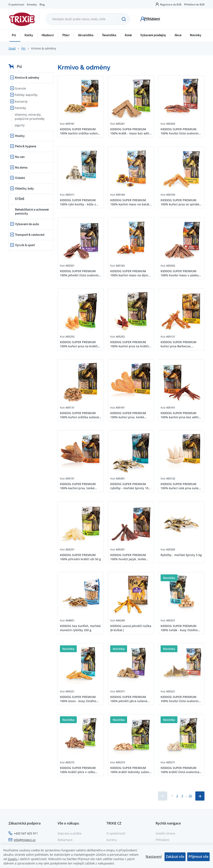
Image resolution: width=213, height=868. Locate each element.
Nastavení (154, 857)
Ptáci (66, 35)
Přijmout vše (198, 857)
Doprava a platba (70, 833)
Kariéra (112, 840)
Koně (128, 35)
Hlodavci (48, 35)
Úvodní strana (165, 833)
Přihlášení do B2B (194, 4)
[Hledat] (124, 19)
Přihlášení (163, 840)
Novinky (196, 35)
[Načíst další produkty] (200, 796)
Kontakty (32, 4)
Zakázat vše (175, 857)
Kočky (29, 35)
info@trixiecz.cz (25, 840)
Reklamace (65, 840)
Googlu (13, 859)
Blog (42, 4)
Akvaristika (86, 35)
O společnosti (16, 4)
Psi (14, 35)
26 (190, 796)
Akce (178, 35)
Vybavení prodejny (153, 35)
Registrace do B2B (171, 4)
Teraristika (109, 35)
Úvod (12, 48)
